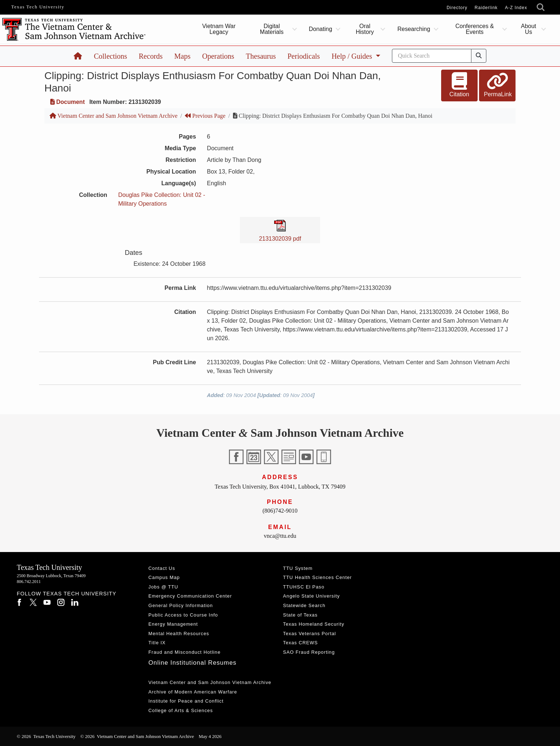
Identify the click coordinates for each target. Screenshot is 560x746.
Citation (459, 85)
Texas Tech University (38, 7)
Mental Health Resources (179, 634)
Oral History (365, 29)
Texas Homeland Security (314, 624)
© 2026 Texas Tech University (46, 736)
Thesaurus (261, 56)
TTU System (298, 568)
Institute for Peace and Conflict (186, 701)
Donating (320, 29)
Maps (182, 56)
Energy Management (173, 624)
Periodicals (304, 56)
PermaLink (498, 85)
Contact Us (162, 568)
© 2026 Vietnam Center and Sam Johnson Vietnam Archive (137, 736)
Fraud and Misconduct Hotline (184, 652)
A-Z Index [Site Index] (516, 8)
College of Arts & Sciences (181, 710)
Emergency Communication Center (190, 596)
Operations (218, 56)
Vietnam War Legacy (219, 29)
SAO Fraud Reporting (309, 652)
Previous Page (205, 116)
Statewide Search (304, 605)
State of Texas (300, 615)
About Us (529, 29)
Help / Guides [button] (353, 56)
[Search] (432, 56)
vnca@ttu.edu (280, 536)
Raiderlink (486, 8)
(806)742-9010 (280, 511)
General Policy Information (181, 605)
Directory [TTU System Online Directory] (457, 8)
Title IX (157, 643)
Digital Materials (271, 29)
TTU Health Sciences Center (317, 577)
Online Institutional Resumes (192, 663)
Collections (110, 56)
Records (151, 56)
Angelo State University (311, 596)
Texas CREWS (300, 643)
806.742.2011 (29, 582)
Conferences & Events (475, 29)
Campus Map (164, 577)
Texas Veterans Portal (309, 634)
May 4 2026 (210, 736)
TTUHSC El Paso (304, 587)
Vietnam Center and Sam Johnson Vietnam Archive (114, 116)
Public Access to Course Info (183, 615)
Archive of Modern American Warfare (193, 692)
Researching (414, 29)
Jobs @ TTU (163, 587)
